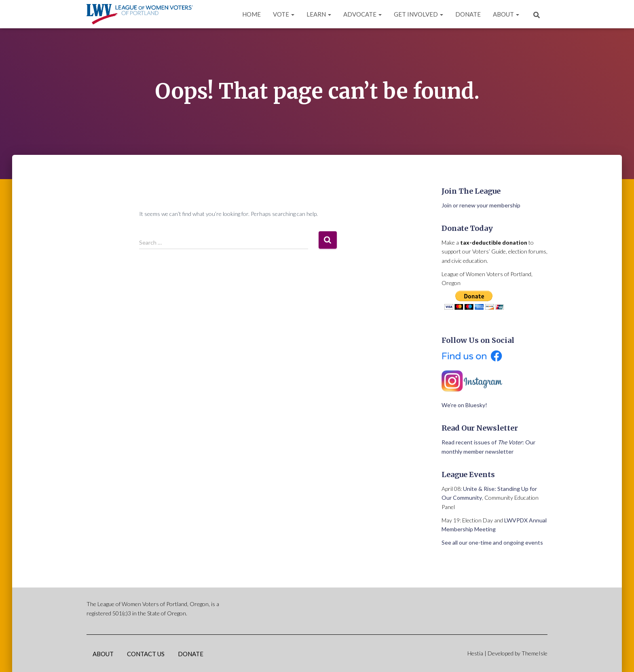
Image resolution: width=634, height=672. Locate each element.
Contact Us (146, 654)
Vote (284, 14)
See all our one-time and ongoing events (492, 542)
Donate (468, 14)
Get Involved (418, 14)
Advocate (362, 14)
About (506, 14)
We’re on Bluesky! (464, 405)
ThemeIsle (535, 653)
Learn (319, 14)
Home (251, 14)
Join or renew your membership (481, 205)
